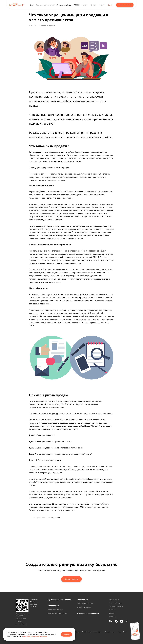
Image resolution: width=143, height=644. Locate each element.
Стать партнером (116, 603)
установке (27, 614)
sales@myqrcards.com (85, 603)
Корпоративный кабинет (61, 600)
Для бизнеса (114, 599)
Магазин (112, 610)
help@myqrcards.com (55, 610)
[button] (101, 5)
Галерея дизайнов (116, 606)
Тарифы (112, 613)
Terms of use (122, 632)
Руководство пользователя (88, 613)
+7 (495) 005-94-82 (84, 607)
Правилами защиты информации (34, 636)
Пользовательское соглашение (91, 632)
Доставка (113, 617)
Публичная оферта (109, 632)
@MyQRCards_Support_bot (57, 613)
